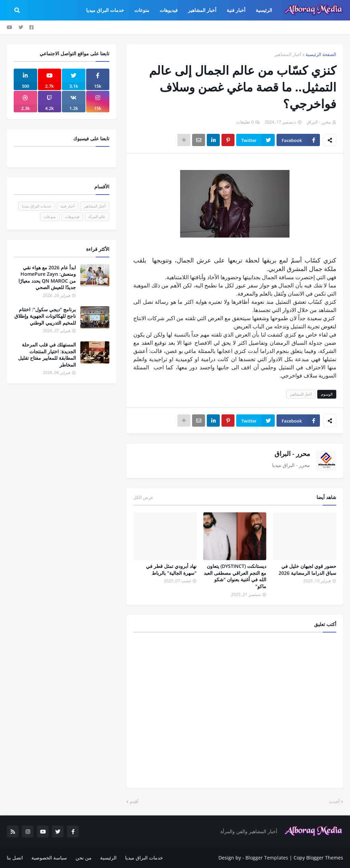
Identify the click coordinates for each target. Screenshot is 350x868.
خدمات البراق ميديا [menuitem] (105, 10)
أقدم (134, 801)
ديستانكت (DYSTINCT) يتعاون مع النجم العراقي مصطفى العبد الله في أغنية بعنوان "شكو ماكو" (235, 576)
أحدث (334, 801)
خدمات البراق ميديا (37, 206)
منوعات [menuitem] (142, 10)
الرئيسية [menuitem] (264, 10)
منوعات (50, 217)
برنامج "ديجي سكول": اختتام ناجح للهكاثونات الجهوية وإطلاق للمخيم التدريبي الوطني (45, 316)
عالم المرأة (97, 217)
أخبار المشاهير (288, 54)
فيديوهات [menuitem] (169, 10)
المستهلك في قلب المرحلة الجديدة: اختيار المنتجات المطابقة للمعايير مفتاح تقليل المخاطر (47, 355)
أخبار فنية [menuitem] (236, 10)
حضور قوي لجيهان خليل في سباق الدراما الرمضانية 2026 (307, 570)
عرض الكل (143, 497)
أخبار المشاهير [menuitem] (202, 10)
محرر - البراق (292, 454)
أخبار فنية (68, 206)
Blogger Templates (267, 858)
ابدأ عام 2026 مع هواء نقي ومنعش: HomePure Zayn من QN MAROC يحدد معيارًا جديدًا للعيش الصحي (47, 278)
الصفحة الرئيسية (321, 54)
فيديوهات (72, 217)
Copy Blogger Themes (318, 858)
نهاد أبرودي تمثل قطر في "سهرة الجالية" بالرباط (171, 570)
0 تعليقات (245, 122)
